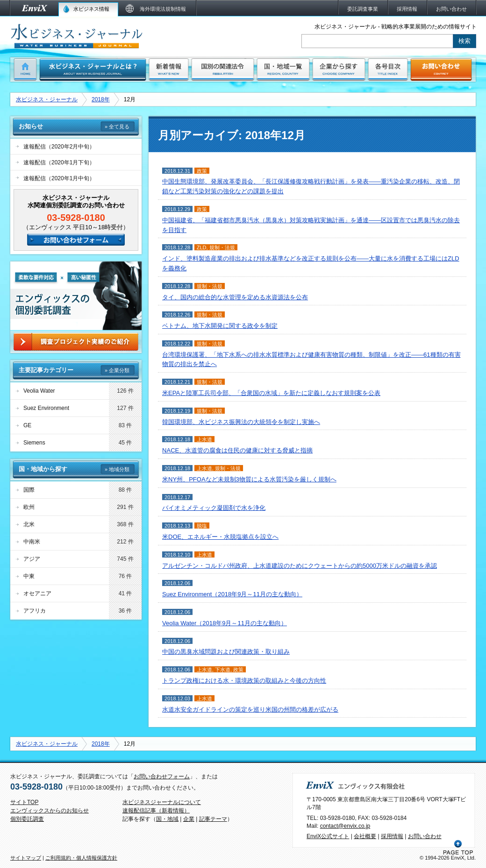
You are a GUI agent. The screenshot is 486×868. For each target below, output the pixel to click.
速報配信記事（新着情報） (156, 811)
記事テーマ (213, 819)
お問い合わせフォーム (162, 776)
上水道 (204, 439)
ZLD (202, 247)
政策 (202, 171)
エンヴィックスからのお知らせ (50, 811)
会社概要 (365, 836)
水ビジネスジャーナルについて (162, 802)
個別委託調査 (27, 819)
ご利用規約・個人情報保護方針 (81, 858)
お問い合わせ (425, 836)
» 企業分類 (117, 370)
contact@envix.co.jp (345, 826)
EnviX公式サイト (328, 836)
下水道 (223, 670)
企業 (189, 819)
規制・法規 (222, 247)
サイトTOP (24, 802)
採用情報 (392, 836)
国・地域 (167, 819)
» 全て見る (117, 127)
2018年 (101, 99)
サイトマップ (26, 858)
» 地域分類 (117, 469)
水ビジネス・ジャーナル (47, 99)
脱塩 (202, 526)
